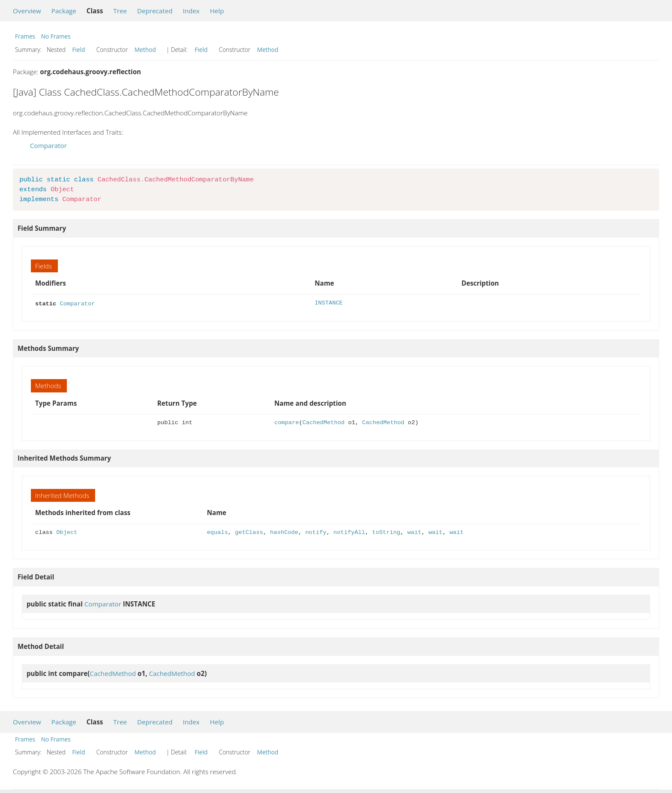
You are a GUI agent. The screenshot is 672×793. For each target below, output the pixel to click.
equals (217, 532)
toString (386, 532)
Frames (25, 36)
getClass (249, 532)
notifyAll (349, 532)
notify (316, 532)
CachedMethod (324, 422)
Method (145, 50)
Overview (27, 11)
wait (414, 532)
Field (79, 50)
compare (286, 422)
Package (64, 11)
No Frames (56, 36)
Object (67, 532)
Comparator (48, 145)
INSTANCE (329, 303)
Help (217, 11)
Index (191, 11)
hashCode (284, 532)
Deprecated (155, 11)
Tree (120, 11)
